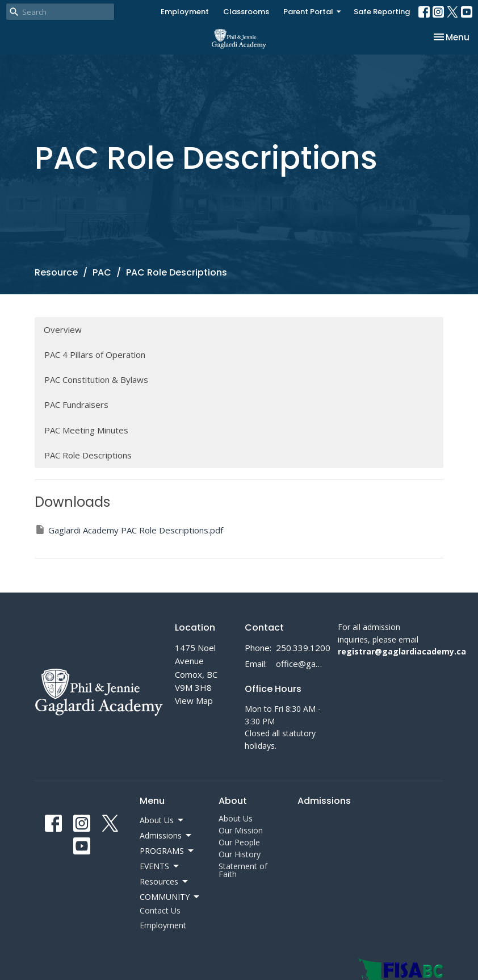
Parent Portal (313, 12)
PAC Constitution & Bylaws (96, 380)
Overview (63, 330)
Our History (240, 854)
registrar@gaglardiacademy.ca (402, 651)
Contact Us (160, 910)
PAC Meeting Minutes (86, 430)
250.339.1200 (303, 648)
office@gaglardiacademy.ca (301, 664)
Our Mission (241, 830)
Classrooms (246, 12)
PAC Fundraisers (76, 404)
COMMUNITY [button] (170, 897)
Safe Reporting (382, 12)
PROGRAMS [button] (167, 851)
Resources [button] (165, 882)
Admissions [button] (166, 836)
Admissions (324, 801)
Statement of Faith (243, 870)
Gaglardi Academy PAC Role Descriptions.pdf (129, 530)
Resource (56, 272)
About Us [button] (162, 820)
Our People (239, 842)
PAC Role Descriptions (88, 455)
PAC (102, 272)
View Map (194, 700)
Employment (185, 12)
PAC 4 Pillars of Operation (95, 355)
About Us (236, 818)
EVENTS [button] (160, 866)
